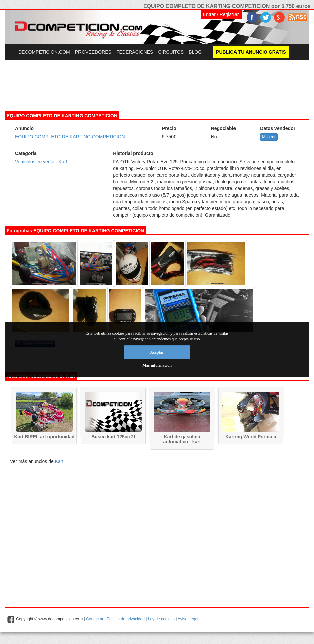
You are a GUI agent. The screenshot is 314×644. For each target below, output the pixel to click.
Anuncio (24, 128)
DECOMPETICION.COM (44, 52)
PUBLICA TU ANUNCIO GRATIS (251, 52)
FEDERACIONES (135, 52)
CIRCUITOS (171, 52)
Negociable (224, 128)
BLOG (195, 52)
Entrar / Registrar (221, 14)
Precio (169, 128)
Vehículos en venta (35, 162)
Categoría (26, 153)
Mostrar (269, 137)
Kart (63, 162)
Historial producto (133, 153)
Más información (157, 365)
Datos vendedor (278, 128)
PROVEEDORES (93, 52)
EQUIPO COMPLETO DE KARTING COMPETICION (70, 137)
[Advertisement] (157, 82)
